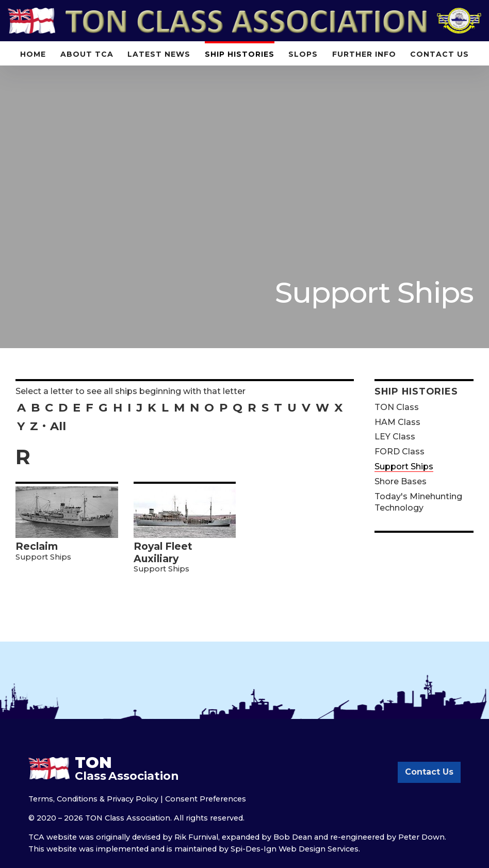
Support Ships (404, 466)
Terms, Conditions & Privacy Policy (93, 799)
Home (33, 54)
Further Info (364, 54)
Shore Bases (401, 481)
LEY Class (395, 437)
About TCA (87, 54)
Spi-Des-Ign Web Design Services (295, 849)
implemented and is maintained (156, 849)
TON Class (397, 407)
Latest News (159, 54)
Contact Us (439, 54)
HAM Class (397, 422)
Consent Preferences (206, 799)
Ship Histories (240, 54)
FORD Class (400, 452)
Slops (303, 54)
